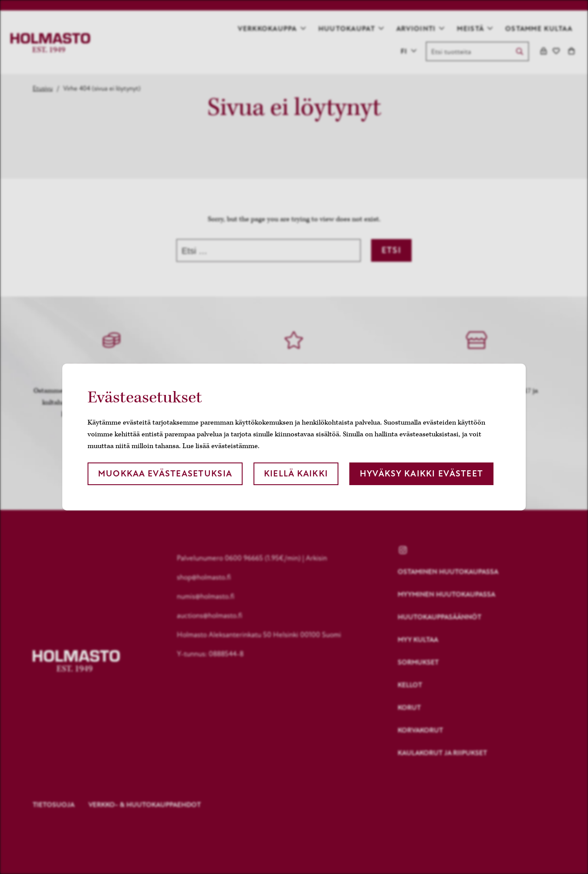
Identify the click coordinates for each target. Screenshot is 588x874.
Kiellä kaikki (296, 474)
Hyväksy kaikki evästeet (421, 474)
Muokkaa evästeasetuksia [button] (165, 474)
